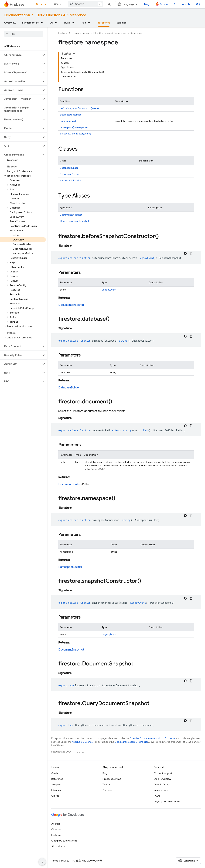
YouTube (107, 790)
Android (56, 824)
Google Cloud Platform (64, 841)
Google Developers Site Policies (131, 742)
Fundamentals (30, 23)
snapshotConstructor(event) (75, 134)
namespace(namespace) (74, 127)
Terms (55, 861)
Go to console (182, 4)
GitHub (55, 796)
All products (58, 846)
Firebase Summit (112, 779)
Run (84, 23)
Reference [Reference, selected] (104, 23)
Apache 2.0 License (82, 742)
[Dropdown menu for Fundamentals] (43, 23)
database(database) (71, 115)
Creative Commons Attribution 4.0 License (152, 738)
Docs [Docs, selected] (39, 4)
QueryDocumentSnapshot (74, 221)
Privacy (65, 861)
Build (67, 23)
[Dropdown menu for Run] (90, 23)
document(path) (69, 121)
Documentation (17, 15)
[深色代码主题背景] (185, 253)
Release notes (161, 790)
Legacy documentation (167, 801)
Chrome (56, 829)
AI (52, 23)
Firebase (63, 33)
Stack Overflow (162, 779)
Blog (147, 4)
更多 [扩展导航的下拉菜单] (56, 4)
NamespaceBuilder (70, 180)
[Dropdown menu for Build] (74, 23)
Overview (10, 23)
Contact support (163, 773)
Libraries (56, 790)
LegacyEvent (109, 290)
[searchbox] (24, 34)
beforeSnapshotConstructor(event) (79, 108)
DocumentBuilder (70, 174)
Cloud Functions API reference (61, 15)
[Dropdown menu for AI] (57, 23)
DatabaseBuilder (69, 168)
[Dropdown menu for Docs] (46, 4)
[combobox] (86, 4)
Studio (164, 4)
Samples (122, 23)
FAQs (157, 796)
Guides (55, 773)
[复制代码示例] (191, 253)
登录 (198, 4)
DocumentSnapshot (71, 215)
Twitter (106, 784)
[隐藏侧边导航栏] (42, 862)
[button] (21, 55)
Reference (136, 33)
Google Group (162, 784)
